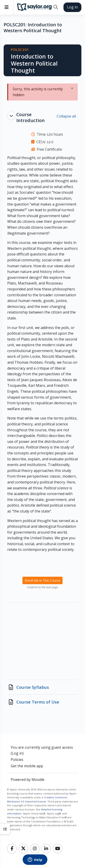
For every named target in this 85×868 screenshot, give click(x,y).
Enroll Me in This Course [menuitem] (42, 580)
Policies (17, 760)
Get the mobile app (27, 766)
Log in (72, 7)
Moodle (38, 780)
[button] (56, 7)
